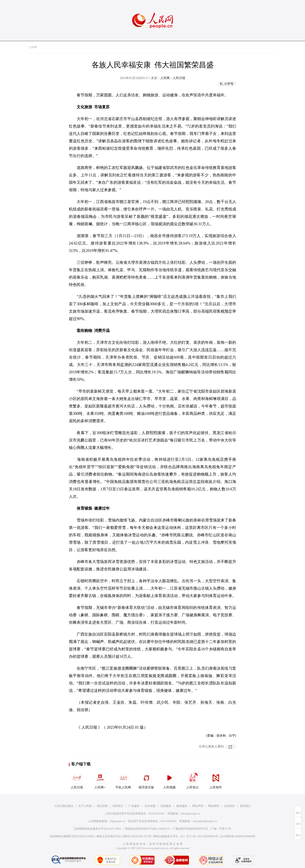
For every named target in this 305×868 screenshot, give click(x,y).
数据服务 (182, 806)
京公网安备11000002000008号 (238, 836)
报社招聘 (102, 806)
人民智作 (216, 780)
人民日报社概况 (64, 806)
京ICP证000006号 (208, 836)
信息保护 (230, 806)
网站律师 (214, 806)
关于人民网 (85, 806)
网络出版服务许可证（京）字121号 (175, 836)
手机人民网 (123, 780)
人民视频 (169, 780)
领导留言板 (146, 780)
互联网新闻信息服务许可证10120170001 (98, 829)
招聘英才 (118, 806)
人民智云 (193, 780)
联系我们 (245, 806)
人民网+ (100, 780)
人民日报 (77, 780)
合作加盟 (150, 806)
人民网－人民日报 (173, 78)
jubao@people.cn (190, 814)
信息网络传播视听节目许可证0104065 (72, 836)
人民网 (33, 47)
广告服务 (134, 806)
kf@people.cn (118, 821)
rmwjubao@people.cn (205, 821)
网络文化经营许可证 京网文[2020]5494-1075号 (124, 836)
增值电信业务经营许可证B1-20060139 (147, 829)
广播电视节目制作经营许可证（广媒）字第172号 (202, 829)
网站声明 (198, 806)
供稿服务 (166, 806)
